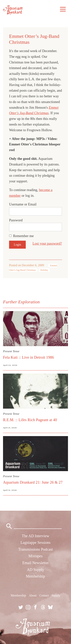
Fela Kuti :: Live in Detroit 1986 (28, 357)
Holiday (44, 270)
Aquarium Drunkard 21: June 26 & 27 (33, 482)
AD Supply (35, 570)
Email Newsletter (35, 563)
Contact (44, 595)
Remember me (23, 236)
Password (16, 220)
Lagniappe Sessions (35, 543)
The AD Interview (36, 536)
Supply (56, 595)
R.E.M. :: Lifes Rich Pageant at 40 (30, 420)
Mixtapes (35, 556)
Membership (35, 576)
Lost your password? (47, 243)
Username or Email (23, 204)
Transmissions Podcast (35, 549)
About (33, 595)
